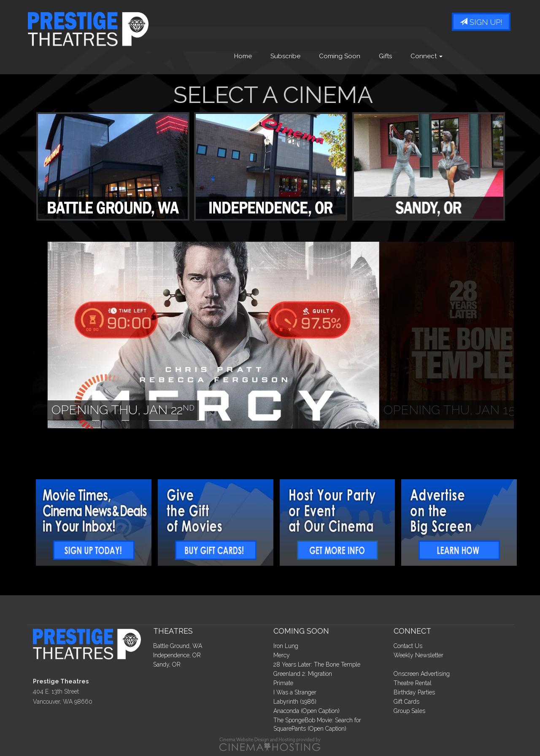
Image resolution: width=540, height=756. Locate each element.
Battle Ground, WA (178, 646)
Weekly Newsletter (418, 655)
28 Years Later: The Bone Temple (317, 664)
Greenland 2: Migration (303, 674)
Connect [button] (427, 56)
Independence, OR (177, 655)
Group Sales (409, 711)
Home (243, 56)
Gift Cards (406, 702)
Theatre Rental (413, 683)
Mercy (282, 655)
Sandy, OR (167, 664)
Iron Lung (286, 646)
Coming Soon (340, 56)
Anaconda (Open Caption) (306, 711)
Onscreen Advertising (422, 674)
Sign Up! (481, 22)
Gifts (385, 56)
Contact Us (408, 646)
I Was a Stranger (295, 692)
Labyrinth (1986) (295, 702)
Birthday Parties (414, 692)
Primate (283, 683)
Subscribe (285, 56)
